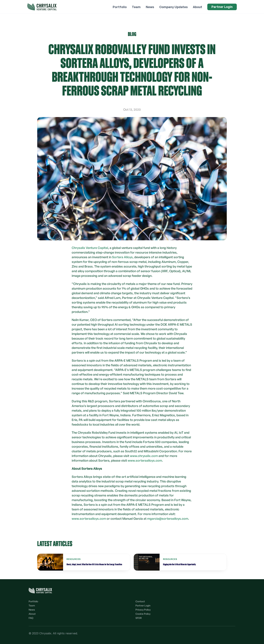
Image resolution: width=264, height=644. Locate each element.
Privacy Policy (143, 610)
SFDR (139, 618)
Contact (140, 601)
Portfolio (33, 601)
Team (32, 605)
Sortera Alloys (122, 257)
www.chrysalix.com (144, 456)
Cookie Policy (143, 614)
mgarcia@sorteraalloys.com (168, 519)
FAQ (31, 618)
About (32, 614)
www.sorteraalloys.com (145, 460)
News (32, 610)
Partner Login (143, 605)
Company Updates (173, 7)
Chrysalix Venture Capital (90, 248)
